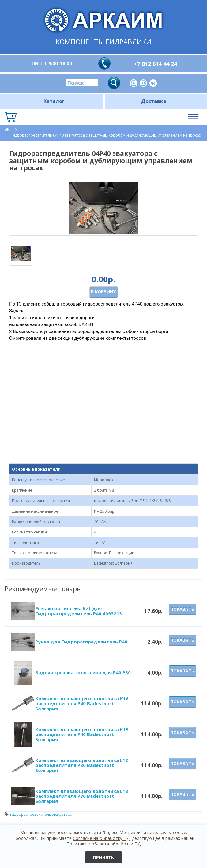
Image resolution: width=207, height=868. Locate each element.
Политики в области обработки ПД (103, 844)
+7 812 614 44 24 (155, 64)
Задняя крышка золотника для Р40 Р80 (83, 672)
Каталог (54, 101)
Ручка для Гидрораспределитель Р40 (81, 642)
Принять (103, 857)
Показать (182, 609)
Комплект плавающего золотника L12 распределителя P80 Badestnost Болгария (82, 765)
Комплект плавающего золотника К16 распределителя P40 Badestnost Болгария (82, 703)
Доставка (154, 101)
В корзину (103, 292)
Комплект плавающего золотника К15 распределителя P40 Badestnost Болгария (82, 734)
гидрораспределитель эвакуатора (41, 814)
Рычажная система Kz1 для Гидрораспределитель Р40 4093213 (79, 611)
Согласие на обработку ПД (101, 838)
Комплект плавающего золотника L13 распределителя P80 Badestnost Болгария (82, 796)
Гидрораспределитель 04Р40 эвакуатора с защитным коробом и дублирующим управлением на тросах (106, 135)
